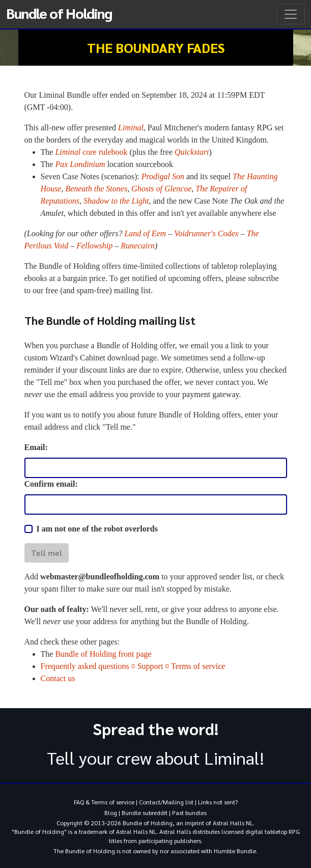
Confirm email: (51, 484)
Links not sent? (218, 802)
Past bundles (189, 813)
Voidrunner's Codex (206, 233)
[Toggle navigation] (291, 14)
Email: (36, 447)
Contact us (58, 678)
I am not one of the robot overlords (97, 529)
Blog (111, 813)
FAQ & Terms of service (104, 802)
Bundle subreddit (145, 813)
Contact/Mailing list (166, 802)
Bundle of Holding (59, 13)
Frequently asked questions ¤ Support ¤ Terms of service (133, 666)
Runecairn (138, 246)
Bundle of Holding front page (103, 654)
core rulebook (91, 152)
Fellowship (94, 246)
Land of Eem (145, 233)
